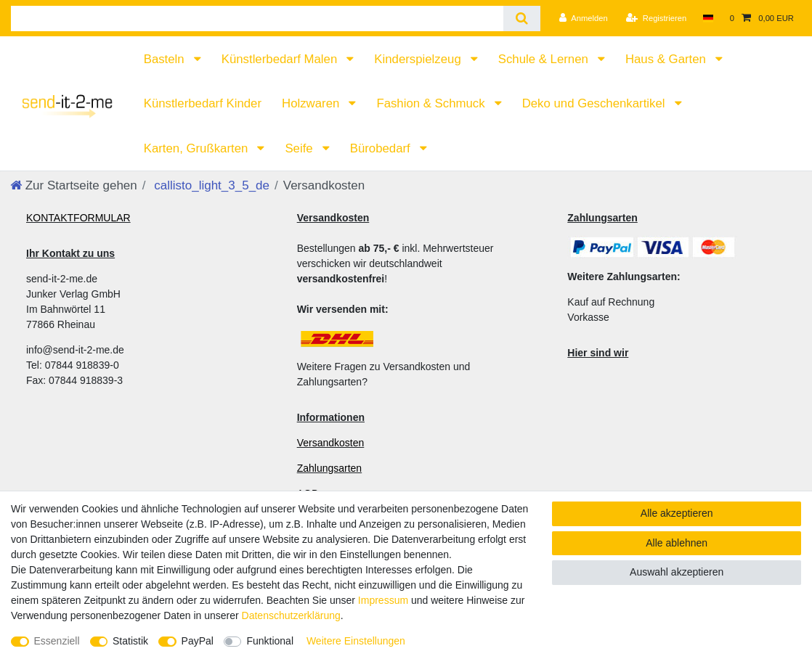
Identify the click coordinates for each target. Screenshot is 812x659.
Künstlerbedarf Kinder (203, 103)
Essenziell (57, 641)
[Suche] (522, 19)
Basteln (166, 59)
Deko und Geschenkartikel (595, 103)
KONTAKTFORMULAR (78, 218)
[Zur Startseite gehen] (74, 185)
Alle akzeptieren (677, 513)
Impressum (383, 600)
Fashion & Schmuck (432, 103)
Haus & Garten (667, 59)
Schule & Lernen (545, 59)
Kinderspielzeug (419, 59)
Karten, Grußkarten (198, 148)
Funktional (270, 641)
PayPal (198, 641)
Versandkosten (331, 443)
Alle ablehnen (677, 543)
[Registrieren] (656, 18)
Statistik (130, 641)
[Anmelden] (584, 18)
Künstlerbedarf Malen (281, 59)
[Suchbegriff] (257, 19)
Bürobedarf (382, 148)
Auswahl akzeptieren (677, 572)
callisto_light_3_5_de (211, 185)
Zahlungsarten (330, 468)
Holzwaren (312, 103)
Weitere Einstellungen (356, 641)
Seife (300, 148)
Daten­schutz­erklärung (291, 615)
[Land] (708, 18)
